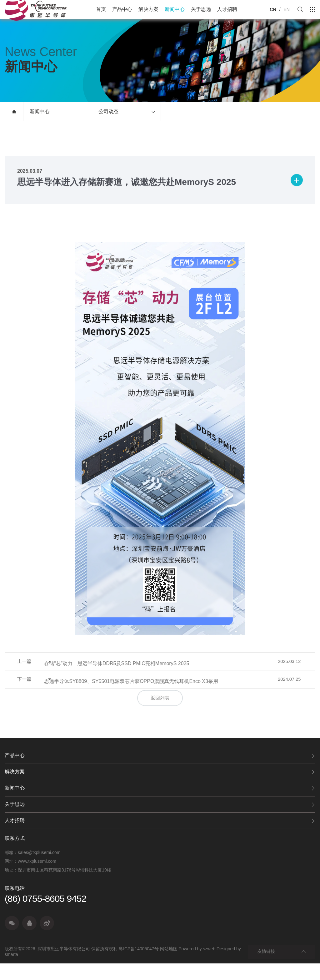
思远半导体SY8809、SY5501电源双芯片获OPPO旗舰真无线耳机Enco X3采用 (154, 712)
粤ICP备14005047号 (139, 966)
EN (287, 9)
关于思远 (201, 9)
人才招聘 (227, 9)
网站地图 (169, 966)
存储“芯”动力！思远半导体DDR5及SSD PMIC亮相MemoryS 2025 (139, 690)
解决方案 (148, 9)
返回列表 (160, 724)
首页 (101, 9)
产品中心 (122, 9)
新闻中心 (175, 9)
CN (273, 9)
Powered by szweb (197, 966)
